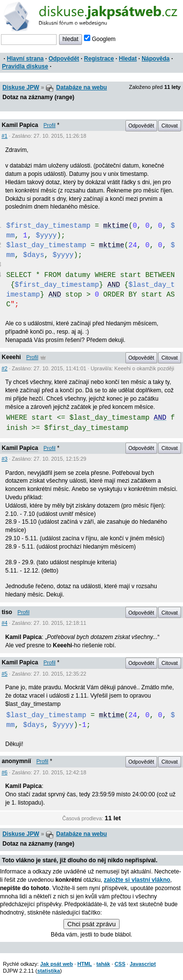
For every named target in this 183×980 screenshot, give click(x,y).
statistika (49, 971)
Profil (50, 125)
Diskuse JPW (21, 87)
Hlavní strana (25, 59)
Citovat (170, 126)
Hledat (128, 59)
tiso (7, 612)
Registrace (99, 59)
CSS (120, 964)
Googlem (100, 39)
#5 (4, 674)
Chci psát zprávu (91, 924)
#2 (4, 368)
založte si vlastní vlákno (137, 880)
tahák (103, 964)
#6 (4, 772)
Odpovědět (64, 59)
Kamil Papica (20, 125)
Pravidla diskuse (25, 66)
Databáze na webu (81, 87)
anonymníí (17, 761)
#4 (4, 623)
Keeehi (11, 357)
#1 (4, 136)
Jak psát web (56, 964)
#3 (4, 459)
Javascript (143, 964)
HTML (84, 964)
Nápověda (155, 59)
